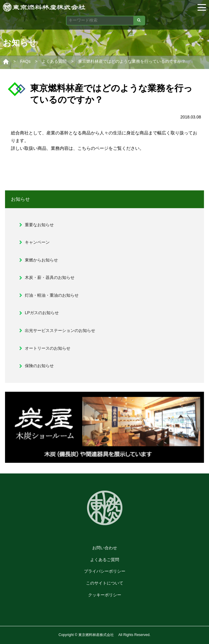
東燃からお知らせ (41, 260)
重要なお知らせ (39, 225)
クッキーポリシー (105, 595)
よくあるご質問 (105, 560)
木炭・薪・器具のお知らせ (50, 277)
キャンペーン (37, 242)
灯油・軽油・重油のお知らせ (52, 295)
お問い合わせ (105, 548)
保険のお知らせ (39, 366)
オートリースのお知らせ (48, 348)
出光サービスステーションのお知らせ (60, 330)
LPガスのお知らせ (42, 313)
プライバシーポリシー (105, 571)
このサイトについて (105, 583)
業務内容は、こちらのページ (80, 148)
